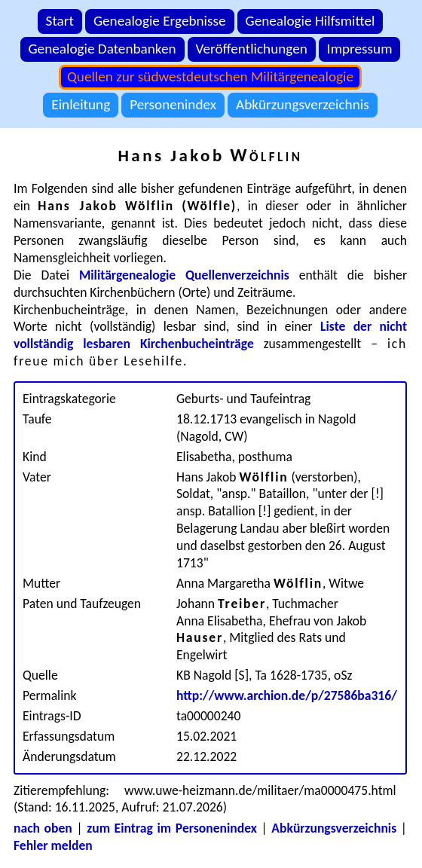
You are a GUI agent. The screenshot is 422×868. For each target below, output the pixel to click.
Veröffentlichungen (252, 49)
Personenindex (173, 104)
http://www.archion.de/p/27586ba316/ (287, 695)
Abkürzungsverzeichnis (303, 104)
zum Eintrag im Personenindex (172, 828)
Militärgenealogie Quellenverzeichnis (184, 275)
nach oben (43, 828)
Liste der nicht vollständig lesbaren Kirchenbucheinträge (210, 335)
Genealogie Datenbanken (102, 49)
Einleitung (81, 104)
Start (60, 21)
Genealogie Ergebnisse (160, 21)
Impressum (360, 49)
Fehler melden (53, 845)
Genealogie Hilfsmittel (310, 21)
